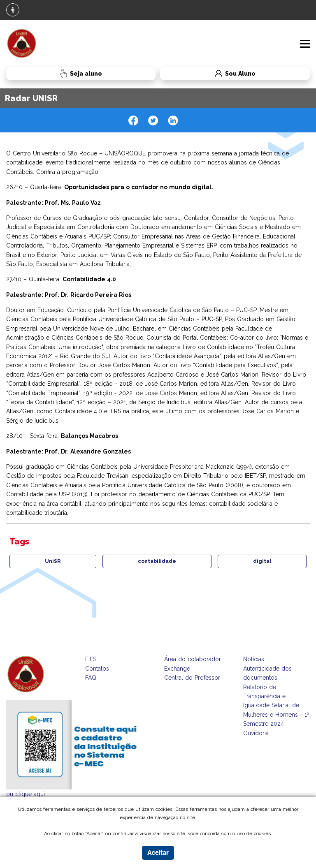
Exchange (177, 669)
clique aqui (30, 794)
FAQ (91, 678)
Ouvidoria (256, 733)
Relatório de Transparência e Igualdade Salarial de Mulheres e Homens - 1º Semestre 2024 (276, 706)
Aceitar (158, 853)
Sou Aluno (208, 74)
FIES (91, 659)
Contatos (97, 669)
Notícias (254, 659)
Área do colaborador (193, 659)
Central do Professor (192, 678)
